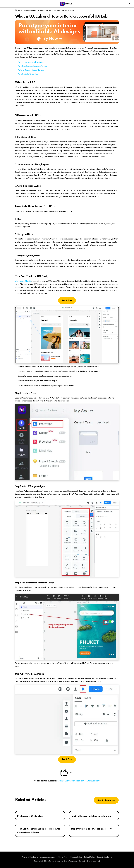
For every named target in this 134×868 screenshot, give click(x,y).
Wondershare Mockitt (23, 281)
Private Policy (63, 857)
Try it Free (67, 300)
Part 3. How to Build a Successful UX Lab (31, 70)
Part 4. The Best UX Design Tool (28, 74)
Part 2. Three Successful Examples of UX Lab (32, 66)
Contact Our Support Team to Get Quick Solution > (79, 781)
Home (18, 10)
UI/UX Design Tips (30, 10)
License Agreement (48, 857)
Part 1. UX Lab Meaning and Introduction (31, 62)
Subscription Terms (104, 857)
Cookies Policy (76, 857)
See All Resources (106, 800)
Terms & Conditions (30, 857)
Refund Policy (89, 857)
